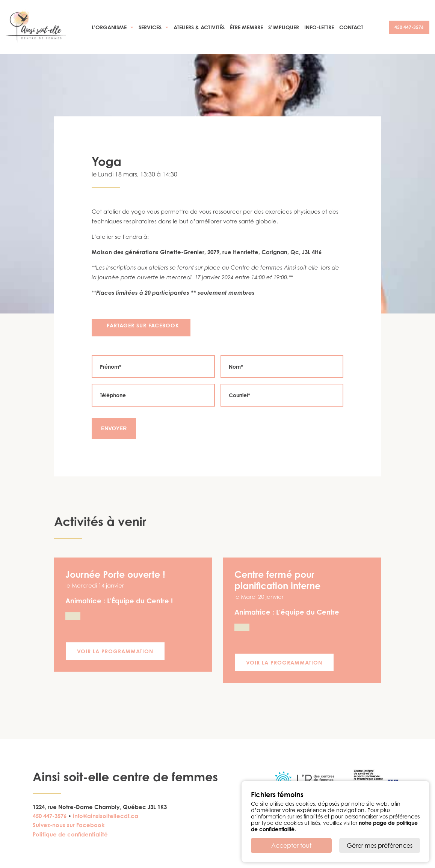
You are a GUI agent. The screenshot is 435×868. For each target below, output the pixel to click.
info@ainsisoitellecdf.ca (106, 816)
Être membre (246, 27)
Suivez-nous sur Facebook (69, 825)
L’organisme (109, 27)
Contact (351, 27)
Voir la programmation (115, 651)
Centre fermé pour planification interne (277, 580)
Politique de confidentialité (70, 834)
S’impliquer (284, 27)
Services (150, 27)
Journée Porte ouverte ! (115, 574)
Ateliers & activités (199, 27)
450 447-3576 (409, 27)
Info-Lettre (319, 27)
